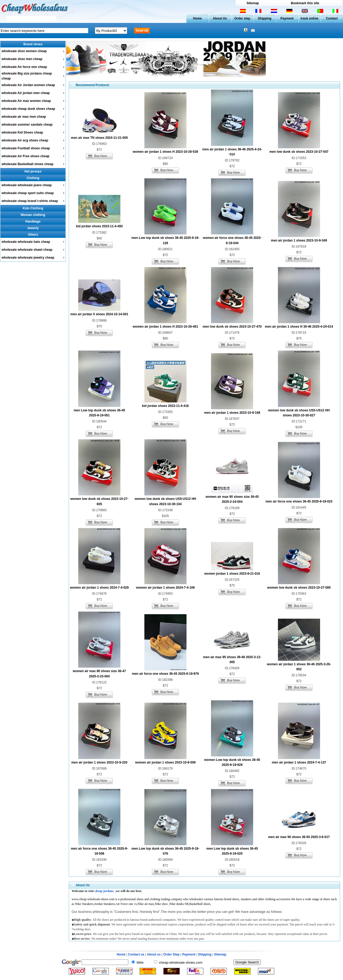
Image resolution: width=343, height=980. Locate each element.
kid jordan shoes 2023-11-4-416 (165, 406)
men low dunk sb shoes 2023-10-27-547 (299, 152)
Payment (287, 18)
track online (309, 18)
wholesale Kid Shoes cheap (22, 132)
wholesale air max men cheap (24, 117)
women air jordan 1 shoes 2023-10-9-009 (165, 762)
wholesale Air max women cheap (26, 101)
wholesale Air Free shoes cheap (26, 156)
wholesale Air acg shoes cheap (25, 140)
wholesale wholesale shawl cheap (27, 250)
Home (197, 18)
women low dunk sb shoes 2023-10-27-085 (299, 588)
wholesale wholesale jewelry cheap (28, 258)
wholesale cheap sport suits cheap (28, 193)
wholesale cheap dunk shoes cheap (28, 109)
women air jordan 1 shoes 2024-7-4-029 (99, 588)
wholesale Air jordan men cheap (26, 93)
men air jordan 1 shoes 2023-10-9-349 (299, 240)
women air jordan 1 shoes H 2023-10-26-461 (165, 327)
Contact (332, 18)
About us (154, 954)
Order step (242, 18)
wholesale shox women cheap (24, 51)
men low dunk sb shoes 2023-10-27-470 (232, 327)
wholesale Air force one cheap (24, 67)
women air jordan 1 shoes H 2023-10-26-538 (165, 152)
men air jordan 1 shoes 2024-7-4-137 (299, 762)
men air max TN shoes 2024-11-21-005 (99, 138)
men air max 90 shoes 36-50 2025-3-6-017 (299, 837)
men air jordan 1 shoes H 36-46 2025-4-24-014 (299, 327)
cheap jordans (104, 891)
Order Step (172, 954)
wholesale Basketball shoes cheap (28, 164)
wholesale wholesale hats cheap (26, 242)
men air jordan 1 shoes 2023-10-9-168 (232, 413)
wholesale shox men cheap (22, 59)
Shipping (265, 18)
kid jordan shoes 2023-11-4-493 (99, 226)
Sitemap (253, 3)
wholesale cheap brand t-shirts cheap (30, 201)
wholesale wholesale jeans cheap (27, 185)
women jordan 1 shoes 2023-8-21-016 (232, 574)
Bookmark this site (305, 3)
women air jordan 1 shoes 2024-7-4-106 (165, 588)
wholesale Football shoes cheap (26, 148)
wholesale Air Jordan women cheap (28, 85)
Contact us (136, 954)
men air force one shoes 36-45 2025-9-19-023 (299, 501)
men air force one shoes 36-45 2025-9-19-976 (165, 674)
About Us (220, 18)
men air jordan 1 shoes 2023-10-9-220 (99, 762)
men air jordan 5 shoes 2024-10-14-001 (99, 314)
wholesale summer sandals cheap (27, 125)
